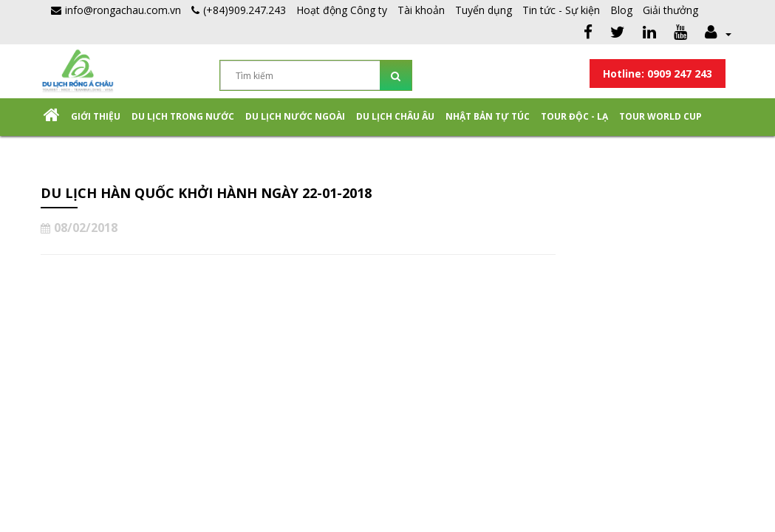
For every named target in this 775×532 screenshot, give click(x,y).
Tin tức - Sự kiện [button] (561, 10)
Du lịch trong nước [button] (183, 116)
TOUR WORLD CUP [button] (660, 116)
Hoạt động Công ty (342, 10)
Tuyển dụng (484, 10)
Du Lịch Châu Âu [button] (395, 116)
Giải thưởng (670, 10)
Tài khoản (421, 10)
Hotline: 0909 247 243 (658, 74)
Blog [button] (621, 10)
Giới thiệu (96, 116)
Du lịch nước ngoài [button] (295, 116)
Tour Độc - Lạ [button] (574, 116)
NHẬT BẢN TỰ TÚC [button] (488, 116)
